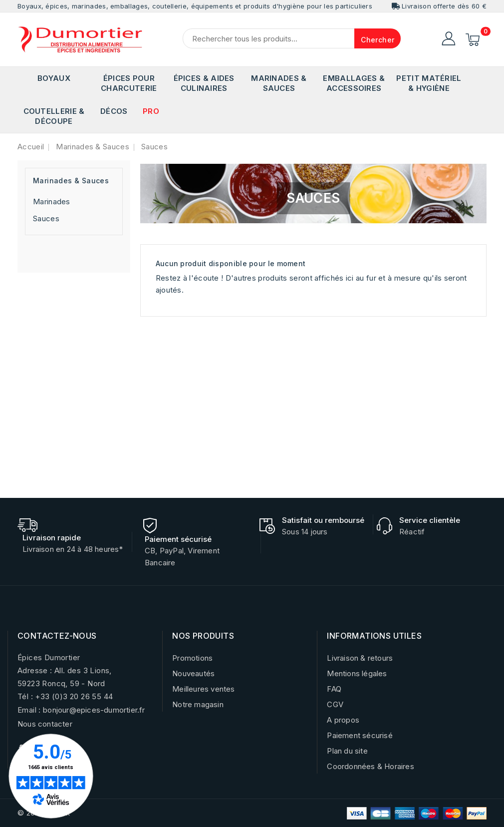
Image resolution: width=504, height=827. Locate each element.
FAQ (334, 689)
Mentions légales (357, 673)
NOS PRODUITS (203, 636)
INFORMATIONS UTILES (374, 636)
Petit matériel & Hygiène (429, 83)
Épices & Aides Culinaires (204, 83)
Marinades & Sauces (279, 83)
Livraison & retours (360, 658)
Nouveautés (193, 673)
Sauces (46, 218)
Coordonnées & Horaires (370, 766)
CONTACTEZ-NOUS (57, 636)
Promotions (192, 658)
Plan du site (347, 751)
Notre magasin (198, 704)
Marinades (52, 202)
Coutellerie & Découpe (54, 116)
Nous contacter (45, 724)
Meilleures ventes (203, 689)
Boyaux (54, 78)
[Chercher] (292, 38)
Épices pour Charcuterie (129, 83)
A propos (343, 720)
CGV (335, 704)
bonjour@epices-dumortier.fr (94, 710)
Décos (114, 111)
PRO (151, 111)
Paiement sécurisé (360, 735)
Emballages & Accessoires (354, 83)
